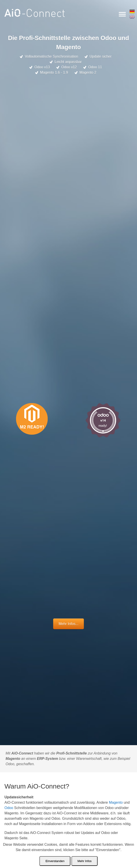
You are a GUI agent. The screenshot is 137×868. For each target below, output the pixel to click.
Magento (116, 802)
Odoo (9, 808)
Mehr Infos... (68, 624)
